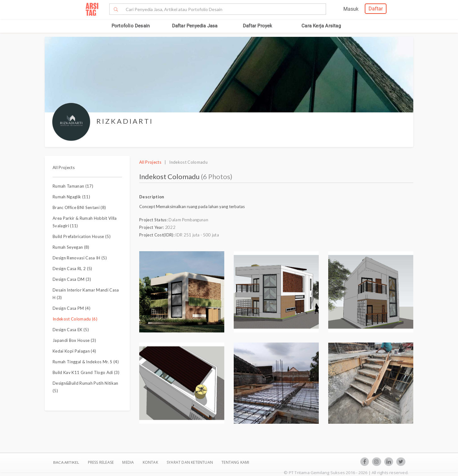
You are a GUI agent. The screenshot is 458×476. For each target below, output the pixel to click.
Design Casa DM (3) (72, 279)
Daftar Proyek (258, 26)
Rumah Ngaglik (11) (71, 197)
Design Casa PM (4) (72, 308)
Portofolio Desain (131, 26)
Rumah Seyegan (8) (71, 247)
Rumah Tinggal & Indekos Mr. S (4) (86, 362)
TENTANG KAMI (235, 462)
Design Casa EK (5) (71, 330)
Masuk (351, 9)
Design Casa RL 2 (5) (72, 269)
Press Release (101, 462)
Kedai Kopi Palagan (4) (74, 351)
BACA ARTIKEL (66, 462)
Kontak (151, 462)
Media (129, 462)
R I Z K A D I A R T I (124, 121)
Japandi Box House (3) (74, 340)
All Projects (64, 167)
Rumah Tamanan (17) (73, 186)
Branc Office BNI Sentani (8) (79, 207)
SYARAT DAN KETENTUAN (190, 462)
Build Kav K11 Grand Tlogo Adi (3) (86, 372)
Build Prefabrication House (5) (82, 236)
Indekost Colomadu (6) (75, 319)
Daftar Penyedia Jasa (195, 26)
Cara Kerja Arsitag (321, 26)
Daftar (376, 9)
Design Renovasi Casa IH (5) (80, 258)
